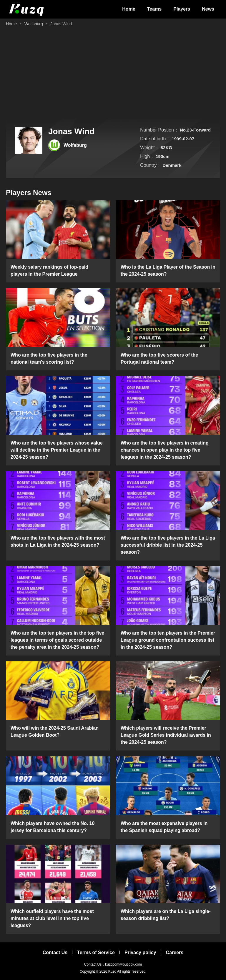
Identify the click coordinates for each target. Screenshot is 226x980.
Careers (175, 953)
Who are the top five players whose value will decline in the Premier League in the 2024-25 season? (57, 450)
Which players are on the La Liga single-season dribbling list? (166, 915)
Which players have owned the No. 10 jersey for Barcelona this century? (53, 827)
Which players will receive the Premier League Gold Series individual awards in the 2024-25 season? (166, 736)
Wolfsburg (34, 24)
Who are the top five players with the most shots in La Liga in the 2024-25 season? (58, 542)
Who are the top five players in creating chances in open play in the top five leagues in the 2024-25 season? (165, 450)
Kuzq (112, 972)
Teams (154, 9)
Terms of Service (96, 953)
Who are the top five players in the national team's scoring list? (49, 359)
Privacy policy (140, 953)
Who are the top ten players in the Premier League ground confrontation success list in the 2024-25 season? (168, 641)
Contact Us (55, 953)
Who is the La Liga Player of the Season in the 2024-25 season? (168, 271)
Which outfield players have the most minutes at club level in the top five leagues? (52, 919)
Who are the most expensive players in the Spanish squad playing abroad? (164, 827)
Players (182, 9)
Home (129, 9)
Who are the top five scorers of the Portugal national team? (159, 359)
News (208, 9)
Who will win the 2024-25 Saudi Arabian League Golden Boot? (55, 732)
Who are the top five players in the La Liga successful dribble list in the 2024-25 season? (168, 546)
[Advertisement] (113, 74)
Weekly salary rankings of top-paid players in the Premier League (49, 271)
